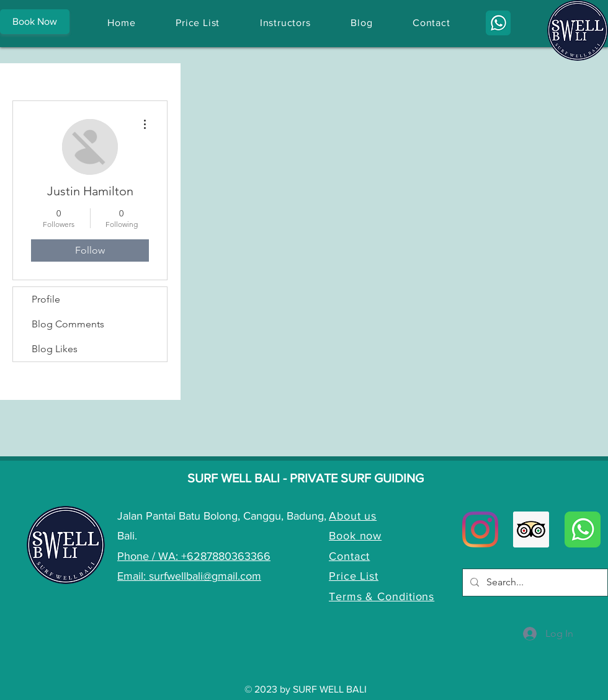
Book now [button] (355, 536)
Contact (349, 556)
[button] (35, 22)
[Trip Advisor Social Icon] (531, 529)
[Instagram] (480, 529)
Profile (46, 299)
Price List (354, 576)
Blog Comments (68, 324)
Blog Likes (55, 349)
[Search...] (534, 583)
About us (353, 516)
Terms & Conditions (382, 596)
